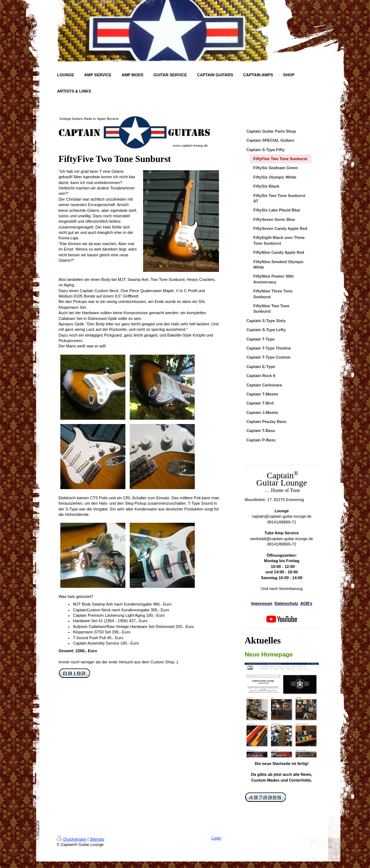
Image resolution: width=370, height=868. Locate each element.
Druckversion (72, 839)
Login (216, 838)
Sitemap (97, 839)
